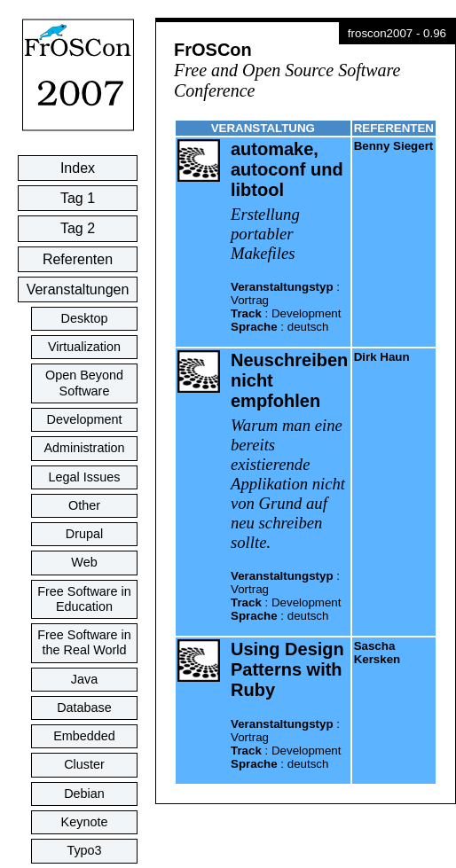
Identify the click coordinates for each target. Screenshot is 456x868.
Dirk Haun (382, 357)
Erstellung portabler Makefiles (265, 234)
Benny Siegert (394, 146)
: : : (286, 307)
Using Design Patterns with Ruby (287, 669)
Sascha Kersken (377, 653)
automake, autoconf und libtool (287, 169)
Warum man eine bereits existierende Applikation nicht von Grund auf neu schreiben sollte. (288, 484)
